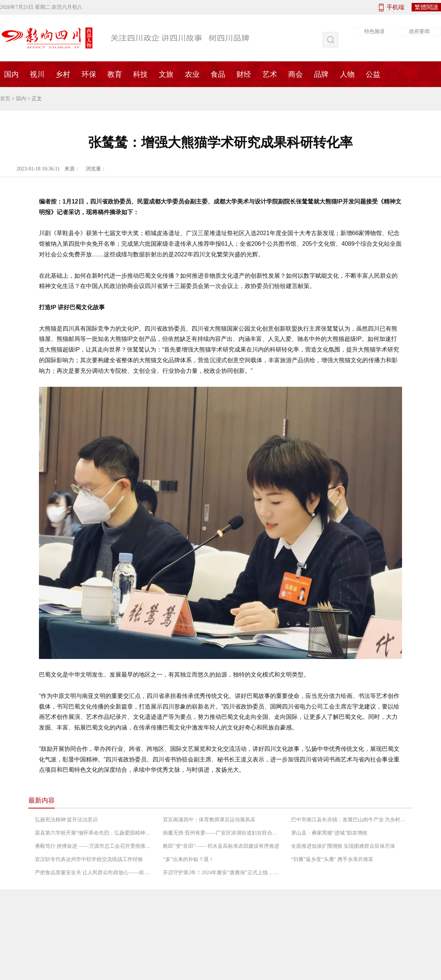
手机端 (395, 7)
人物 (347, 74)
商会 (295, 74)
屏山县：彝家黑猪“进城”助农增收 (329, 833)
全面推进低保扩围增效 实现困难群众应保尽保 (343, 846)
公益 (373, 74)
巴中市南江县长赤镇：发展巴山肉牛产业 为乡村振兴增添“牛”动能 (350, 820)
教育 (115, 74)
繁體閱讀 (426, 7)
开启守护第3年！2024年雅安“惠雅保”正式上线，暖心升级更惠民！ (222, 873)
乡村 (63, 74)
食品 (218, 74)
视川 (37, 74)
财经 (244, 74)
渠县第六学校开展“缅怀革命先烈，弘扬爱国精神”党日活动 (94, 833)
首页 (5, 99)
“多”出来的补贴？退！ (188, 859)
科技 (140, 74)
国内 (21, 99)
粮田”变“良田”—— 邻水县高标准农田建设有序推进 (221, 846)
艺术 (270, 74)
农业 (192, 74)
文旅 (166, 74)
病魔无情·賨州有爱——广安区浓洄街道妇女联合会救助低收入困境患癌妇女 (222, 833)
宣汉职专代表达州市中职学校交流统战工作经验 (89, 859)
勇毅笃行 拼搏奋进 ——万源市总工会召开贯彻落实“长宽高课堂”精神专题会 (94, 846)
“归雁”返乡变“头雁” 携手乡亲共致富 (332, 859)
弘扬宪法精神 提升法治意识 (67, 820)
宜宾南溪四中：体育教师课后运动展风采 (209, 820)
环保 (89, 74)
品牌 (321, 74)
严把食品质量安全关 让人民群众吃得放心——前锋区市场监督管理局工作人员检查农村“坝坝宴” (94, 873)
